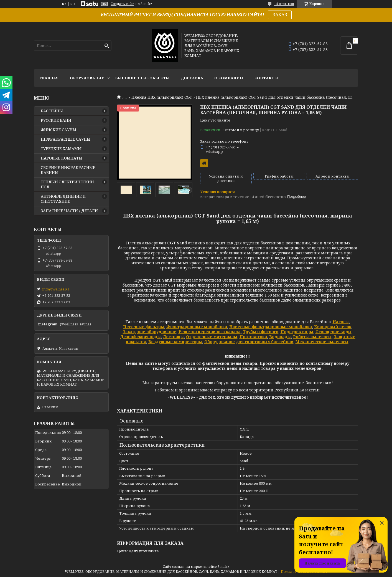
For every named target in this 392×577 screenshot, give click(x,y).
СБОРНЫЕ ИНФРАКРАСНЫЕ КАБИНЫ (68, 170)
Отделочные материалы (212, 337)
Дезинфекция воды (140, 337)
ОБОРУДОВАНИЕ (87, 78)
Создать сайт (122, 4)
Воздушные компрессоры (175, 342)
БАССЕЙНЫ (52, 111)
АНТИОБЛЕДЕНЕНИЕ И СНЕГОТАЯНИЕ (63, 199)
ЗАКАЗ (280, 15)
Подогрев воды (297, 332)
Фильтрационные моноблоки (197, 327)
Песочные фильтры (144, 327)
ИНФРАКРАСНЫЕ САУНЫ (66, 139)
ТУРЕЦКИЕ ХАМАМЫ (61, 149)
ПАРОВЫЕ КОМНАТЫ (62, 158)
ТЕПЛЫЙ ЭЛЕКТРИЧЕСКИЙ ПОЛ (67, 184)
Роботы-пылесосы (312, 337)
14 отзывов (284, 4)
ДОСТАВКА (192, 78)
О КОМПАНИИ (229, 78)
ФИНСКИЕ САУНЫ (58, 130)
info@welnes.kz (56, 289)
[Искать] (107, 46)
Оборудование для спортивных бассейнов (249, 342)
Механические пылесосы (322, 342)
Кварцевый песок (333, 327)
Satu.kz (223, 567)
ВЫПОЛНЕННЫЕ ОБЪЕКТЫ (142, 78)
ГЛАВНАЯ (49, 78)
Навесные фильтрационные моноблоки (271, 327)
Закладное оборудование (150, 332)
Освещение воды (334, 332)
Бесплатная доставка (204, 163)
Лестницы (173, 337)
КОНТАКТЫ (266, 78)
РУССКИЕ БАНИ (56, 120)
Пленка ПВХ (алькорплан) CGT (162, 97)
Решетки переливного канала (210, 332)
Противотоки (253, 337)
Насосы (341, 322)
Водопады (280, 337)
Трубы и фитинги (261, 332)
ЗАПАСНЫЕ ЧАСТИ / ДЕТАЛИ (69, 211)
